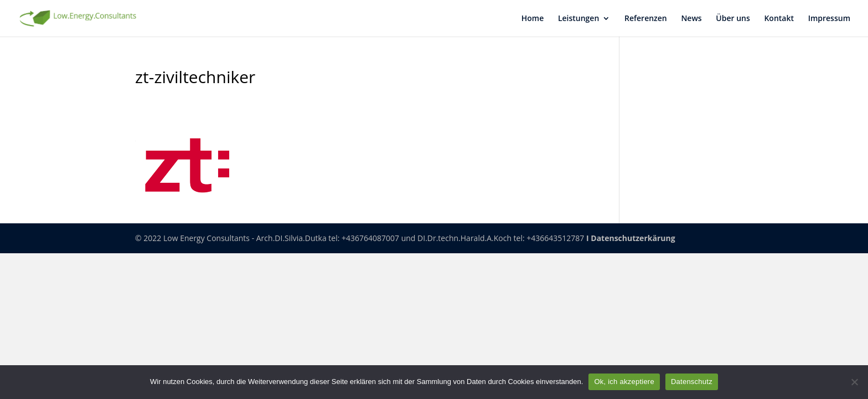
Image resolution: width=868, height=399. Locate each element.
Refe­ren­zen (646, 19)
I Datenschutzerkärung (631, 238)
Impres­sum (829, 19)
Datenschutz (692, 382)
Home (533, 19)
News (691, 19)
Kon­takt (779, 19)
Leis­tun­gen (578, 19)
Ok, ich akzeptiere (624, 382)
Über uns (733, 19)
